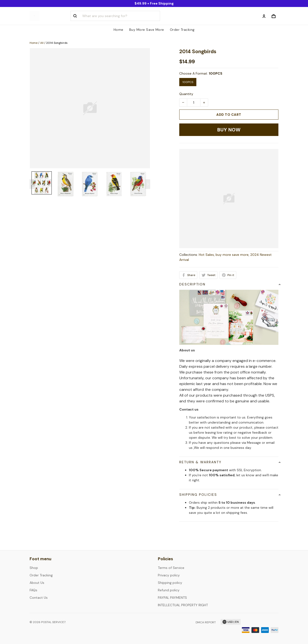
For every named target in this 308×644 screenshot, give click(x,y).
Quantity (186, 94)
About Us (37, 583)
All (42, 43)
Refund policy (169, 590)
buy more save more (232, 255)
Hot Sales (206, 255)
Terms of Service (171, 568)
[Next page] (148, 184)
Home (119, 30)
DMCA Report (206, 622)
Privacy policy (169, 575)
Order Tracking (182, 30)
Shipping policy (170, 583)
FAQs (33, 590)
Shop (34, 568)
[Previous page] (32, 184)
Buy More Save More (147, 30)
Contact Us (39, 598)
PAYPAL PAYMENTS (172, 598)
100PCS (216, 73)
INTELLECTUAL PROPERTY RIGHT (183, 605)
